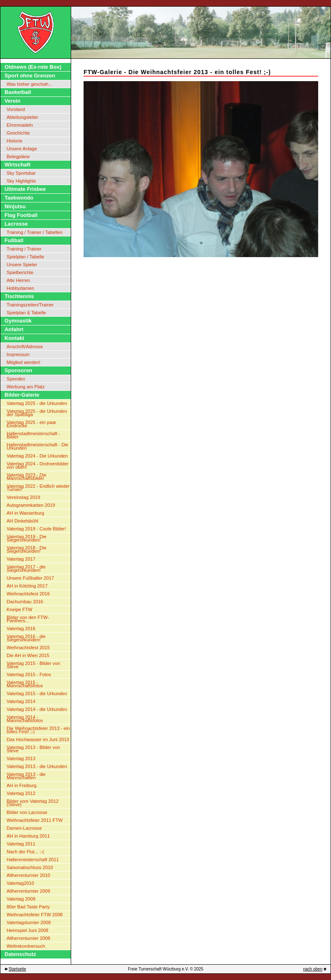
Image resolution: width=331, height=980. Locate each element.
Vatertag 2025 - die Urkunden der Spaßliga (37, 413)
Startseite (17, 969)
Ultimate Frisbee (25, 189)
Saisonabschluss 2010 (30, 867)
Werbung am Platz (26, 387)
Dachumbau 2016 (25, 602)
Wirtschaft (17, 165)
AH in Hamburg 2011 (28, 836)
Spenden (16, 379)
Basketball (18, 92)
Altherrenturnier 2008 (28, 938)
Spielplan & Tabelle (26, 313)
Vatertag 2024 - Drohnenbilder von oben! (38, 465)
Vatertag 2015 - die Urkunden (37, 693)
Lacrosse (16, 224)
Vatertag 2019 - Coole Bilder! (36, 529)
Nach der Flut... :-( (25, 852)
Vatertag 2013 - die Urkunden (37, 766)
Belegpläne (18, 157)
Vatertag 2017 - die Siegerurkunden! (26, 568)
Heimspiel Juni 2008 (28, 930)
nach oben (313, 969)
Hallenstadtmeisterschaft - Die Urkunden (37, 446)
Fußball (14, 240)
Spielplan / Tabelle (25, 257)
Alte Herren (18, 280)
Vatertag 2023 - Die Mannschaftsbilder (26, 477)
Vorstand (16, 109)
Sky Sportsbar (21, 173)
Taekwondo (19, 198)
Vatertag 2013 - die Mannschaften (26, 776)
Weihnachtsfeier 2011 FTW (35, 820)
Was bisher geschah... (29, 84)
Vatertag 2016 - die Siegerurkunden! (26, 638)
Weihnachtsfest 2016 (28, 594)
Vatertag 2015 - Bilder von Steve (33, 665)
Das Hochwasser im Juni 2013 (38, 739)
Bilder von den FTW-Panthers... (28, 619)
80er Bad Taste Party (28, 907)
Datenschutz (20, 954)
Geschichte (18, 133)
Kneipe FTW (19, 609)
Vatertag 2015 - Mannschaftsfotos (25, 684)
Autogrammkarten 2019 (31, 505)
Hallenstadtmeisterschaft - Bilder (33, 435)
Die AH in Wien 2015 (28, 655)
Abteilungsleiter (23, 117)
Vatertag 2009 (21, 899)
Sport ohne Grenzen (30, 76)
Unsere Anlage (22, 149)
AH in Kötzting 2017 (27, 586)
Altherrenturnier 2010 (28, 875)
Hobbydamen (20, 288)
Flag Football (21, 215)
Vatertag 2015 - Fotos (29, 674)
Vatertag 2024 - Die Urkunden (37, 456)
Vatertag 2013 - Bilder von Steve (33, 749)
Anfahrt (14, 329)
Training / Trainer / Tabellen (35, 232)
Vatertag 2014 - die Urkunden (37, 709)
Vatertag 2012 (21, 793)
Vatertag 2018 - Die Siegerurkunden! (26, 549)
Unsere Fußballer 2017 (30, 578)
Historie (14, 141)
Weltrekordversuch (26, 946)
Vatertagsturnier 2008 (29, 922)
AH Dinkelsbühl (22, 521)
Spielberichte (20, 272)
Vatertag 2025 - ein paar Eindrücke (31, 424)
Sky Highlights (21, 181)
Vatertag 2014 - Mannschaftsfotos (25, 719)
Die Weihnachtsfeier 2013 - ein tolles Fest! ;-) (38, 730)
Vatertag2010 (20, 883)
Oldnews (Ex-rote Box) (33, 67)
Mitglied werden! (23, 362)
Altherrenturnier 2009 (28, 891)
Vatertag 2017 (21, 559)
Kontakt (14, 338)
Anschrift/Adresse (25, 347)
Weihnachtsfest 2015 (28, 648)
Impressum (18, 354)
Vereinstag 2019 (23, 497)
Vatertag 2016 (21, 628)
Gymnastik (18, 321)
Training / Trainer (24, 249)
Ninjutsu (15, 206)
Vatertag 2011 (21, 844)
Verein (12, 101)
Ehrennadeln (20, 125)
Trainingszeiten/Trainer (30, 305)
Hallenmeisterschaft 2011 (33, 860)
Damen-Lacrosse (24, 828)
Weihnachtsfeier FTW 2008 (35, 915)
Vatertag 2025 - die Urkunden (37, 403)
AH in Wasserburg (25, 513)
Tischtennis (19, 296)
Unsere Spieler (22, 265)
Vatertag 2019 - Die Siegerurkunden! (26, 538)
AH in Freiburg (22, 785)
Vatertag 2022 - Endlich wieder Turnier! (38, 488)
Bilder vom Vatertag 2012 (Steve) (32, 803)
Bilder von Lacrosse (27, 812)
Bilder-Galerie (22, 395)
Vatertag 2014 (21, 701)
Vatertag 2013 (21, 758)
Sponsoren (18, 370)
